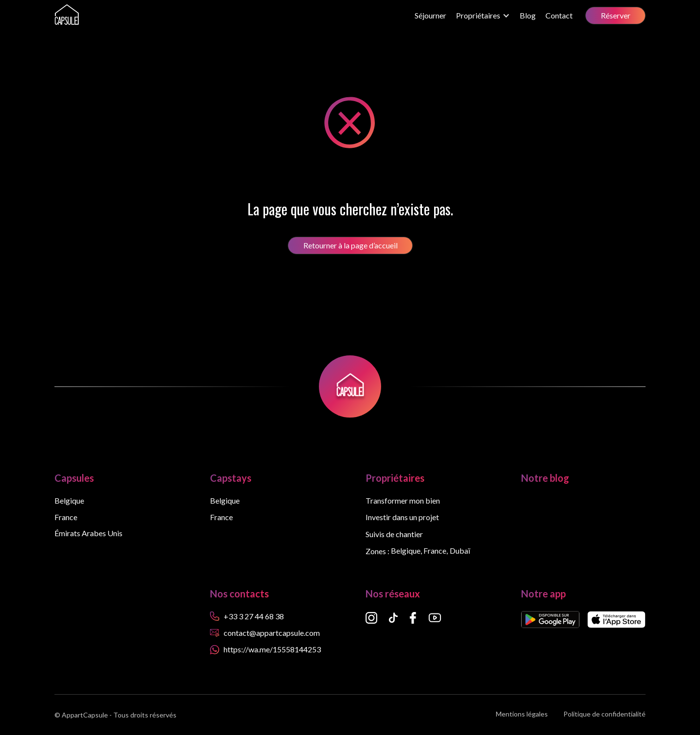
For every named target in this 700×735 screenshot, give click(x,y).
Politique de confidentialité (604, 714)
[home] (67, 16)
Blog (528, 15)
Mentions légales (522, 714)
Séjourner (430, 15)
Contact (559, 15)
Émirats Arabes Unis (88, 533)
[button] (483, 16)
